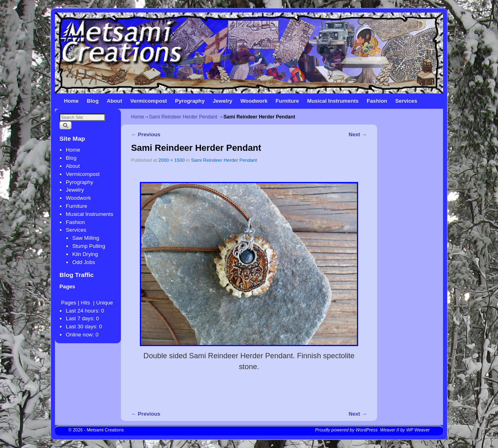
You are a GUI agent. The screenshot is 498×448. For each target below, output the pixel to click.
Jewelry (222, 101)
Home (71, 101)
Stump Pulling (89, 246)
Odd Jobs (84, 262)
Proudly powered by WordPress (347, 430)
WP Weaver (418, 430)
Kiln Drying (85, 254)
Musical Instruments (333, 101)
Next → (358, 134)
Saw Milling (86, 238)
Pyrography (190, 101)
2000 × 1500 (172, 160)
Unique (105, 303)
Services (406, 101)
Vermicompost (149, 101)
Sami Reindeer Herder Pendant (183, 117)
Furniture (287, 101)
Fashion (377, 101)
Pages (69, 303)
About (114, 101)
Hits (86, 303)
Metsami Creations (105, 430)
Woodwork (254, 101)
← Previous (146, 134)
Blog (93, 101)
